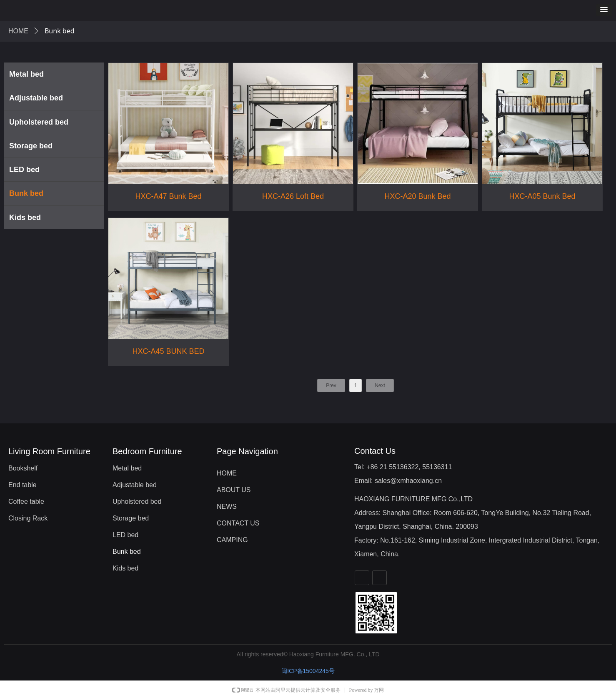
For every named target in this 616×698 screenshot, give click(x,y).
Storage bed (31, 146)
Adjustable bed (36, 98)
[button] (604, 10)
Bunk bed (26, 193)
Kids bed (25, 218)
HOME (18, 31)
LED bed (24, 170)
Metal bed (26, 74)
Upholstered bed (39, 122)
